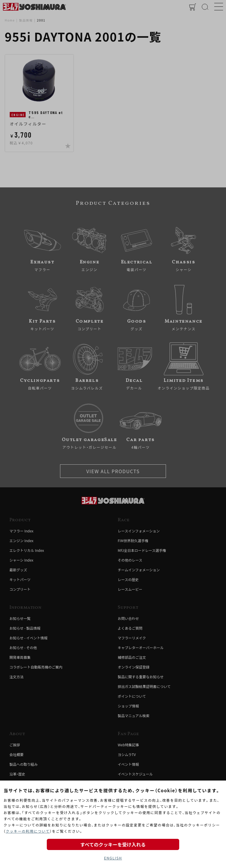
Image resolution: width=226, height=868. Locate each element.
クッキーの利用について (28, 831)
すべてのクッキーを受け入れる (113, 844)
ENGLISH (113, 858)
